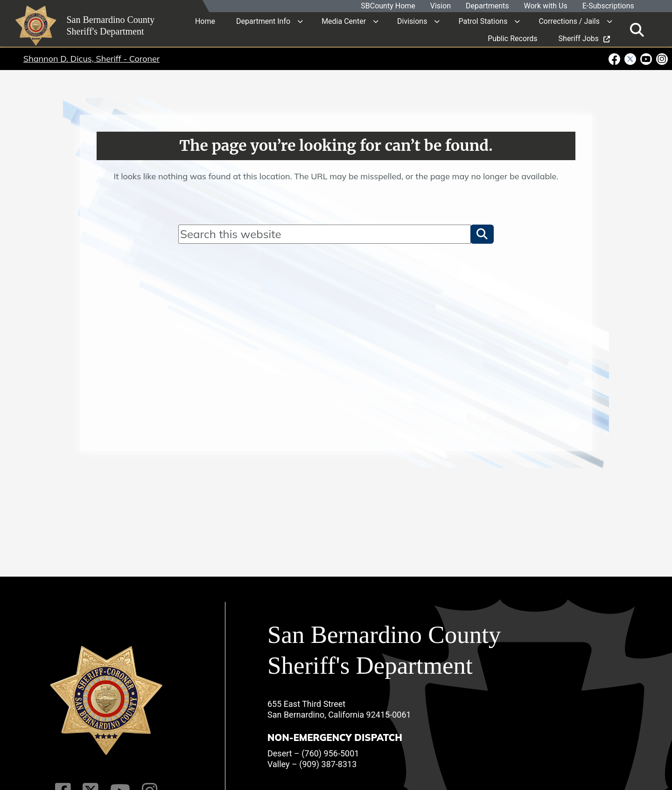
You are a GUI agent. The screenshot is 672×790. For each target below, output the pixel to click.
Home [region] (205, 21)
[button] (482, 234)
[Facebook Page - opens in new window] (616, 58)
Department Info (263, 21)
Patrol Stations (483, 21)
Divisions (412, 21)
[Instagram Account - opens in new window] (661, 58)
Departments (487, 6)
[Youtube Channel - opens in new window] (646, 58)
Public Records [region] (512, 38)
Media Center (344, 21)
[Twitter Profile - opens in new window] (630, 58)
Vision (440, 6)
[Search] (325, 234)
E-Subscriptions (608, 6)
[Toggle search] (637, 29)
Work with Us (545, 6)
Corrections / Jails (569, 21)
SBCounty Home (388, 6)
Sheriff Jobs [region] (584, 38)
